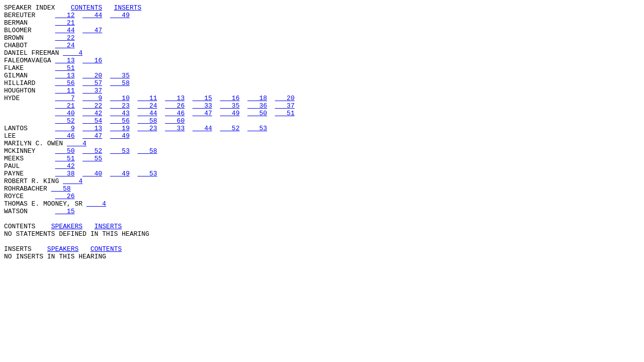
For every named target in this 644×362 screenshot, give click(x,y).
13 (65, 72)
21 (65, 27)
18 (257, 117)
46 (175, 135)
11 (65, 108)
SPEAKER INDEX (29, 9)
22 (65, 45)
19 (120, 153)
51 (65, 81)
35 (120, 90)
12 (65, 18)
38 (65, 208)
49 (120, 18)
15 (203, 117)
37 (92, 108)
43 (120, 135)
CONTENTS (87, 9)
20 (92, 90)
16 (92, 72)
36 (257, 126)
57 (92, 99)
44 (92, 18)
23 (120, 126)
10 (120, 117)
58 (120, 99)
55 (92, 190)
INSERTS (128, 9)
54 (92, 144)
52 (65, 144)
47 (92, 36)
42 (92, 135)
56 (65, 99)
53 (257, 153)
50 (257, 135)
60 (175, 144)
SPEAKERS (67, 271)
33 (203, 126)
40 (65, 135)
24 (65, 54)
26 (175, 126)
